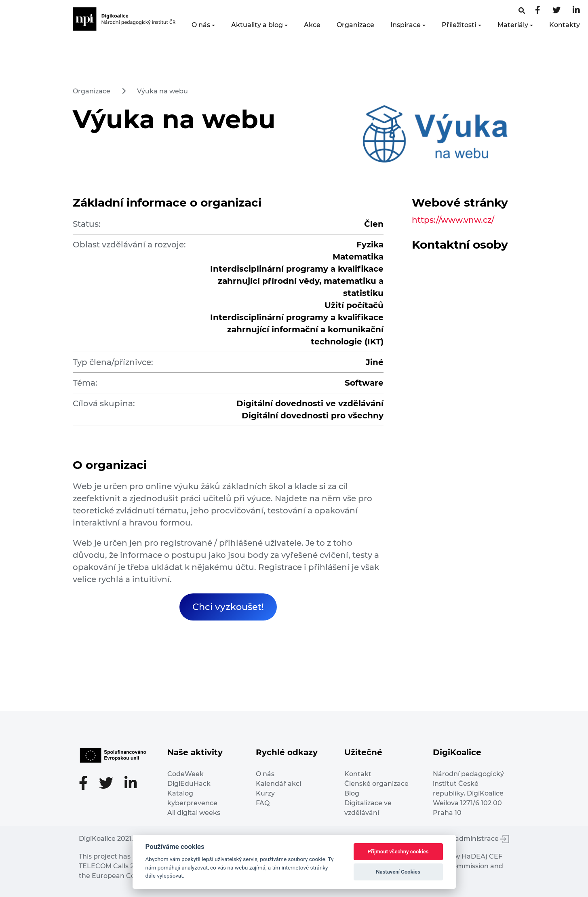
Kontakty (565, 25)
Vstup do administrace (467, 839)
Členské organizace (376, 784)
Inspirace (406, 25)
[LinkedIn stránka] (576, 11)
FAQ (263, 803)
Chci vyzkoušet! (228, 607)
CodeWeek (185, 774)
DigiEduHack (189, 784)
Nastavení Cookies (398, 872)
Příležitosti (459, 25)
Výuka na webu (162, 91)
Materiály (513, 25)
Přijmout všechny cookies (398, 852)
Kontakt (358, 774)
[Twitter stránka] (556, 11)
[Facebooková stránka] (522, 11)
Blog (352, 793)
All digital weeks (194, 813)
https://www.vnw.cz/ (453, 220)
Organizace (355, 25)
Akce (312, 25)
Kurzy (265, 793)
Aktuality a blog (257, 25)
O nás (201, 25)
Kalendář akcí (278, 784)
